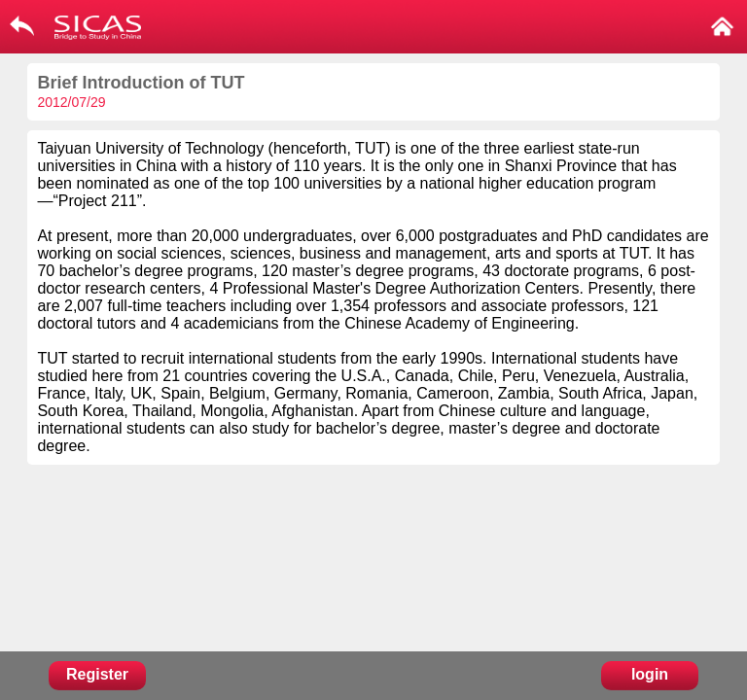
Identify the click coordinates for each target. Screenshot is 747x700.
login (650, 674)
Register (97, 674)
